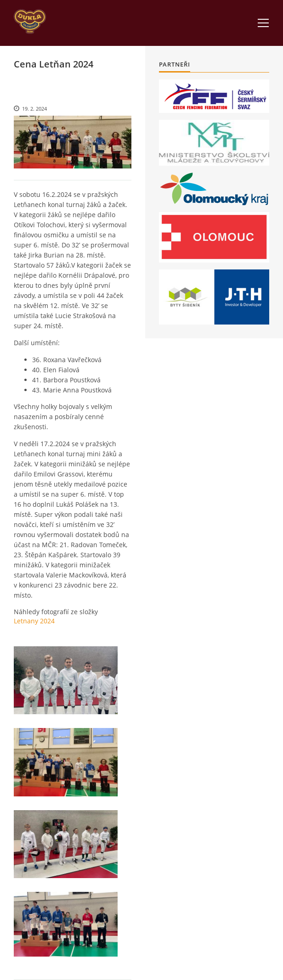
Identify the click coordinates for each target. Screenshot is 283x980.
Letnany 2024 (34, 621)
